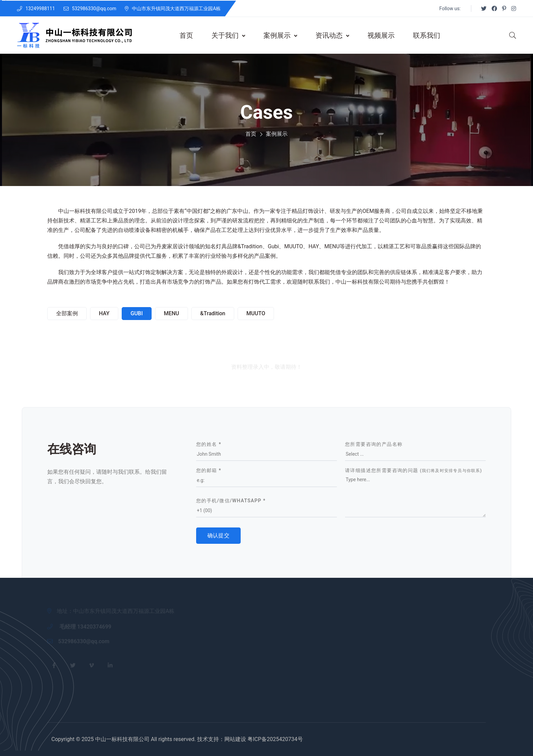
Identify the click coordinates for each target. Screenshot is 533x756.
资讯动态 (332, 35)
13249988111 (40, 9)
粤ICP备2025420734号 (275, 739)
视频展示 (381, 35)
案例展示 (280, 35)
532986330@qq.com (94, 9)
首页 (186, 35)
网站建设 (235, 739)
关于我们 (228, 35)
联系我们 (427, 35)
